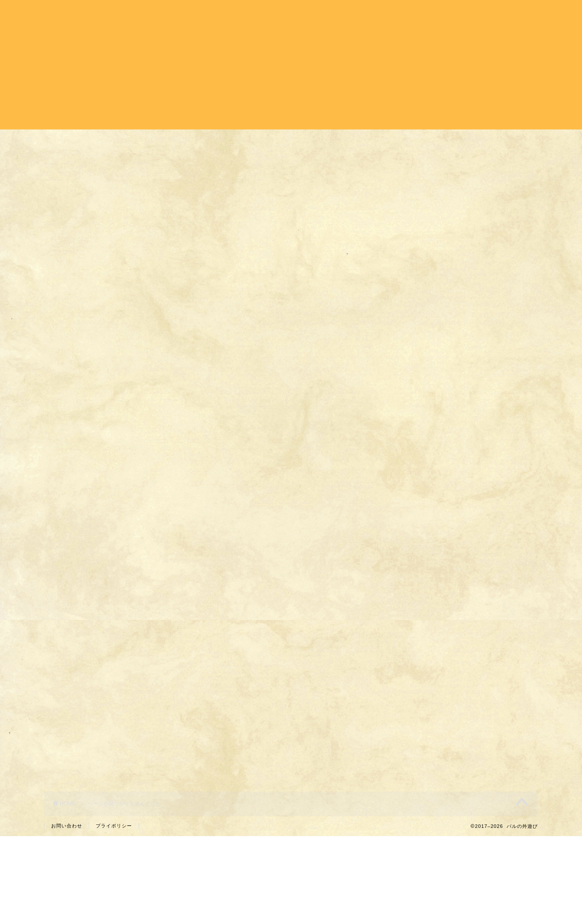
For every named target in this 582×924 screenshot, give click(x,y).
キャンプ (301, 13)
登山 (421, 13)
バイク (346, 13)
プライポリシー (114, 826)
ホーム (255, 13)
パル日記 (463, 13)
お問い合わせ (67, 826)
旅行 (385, 13)
